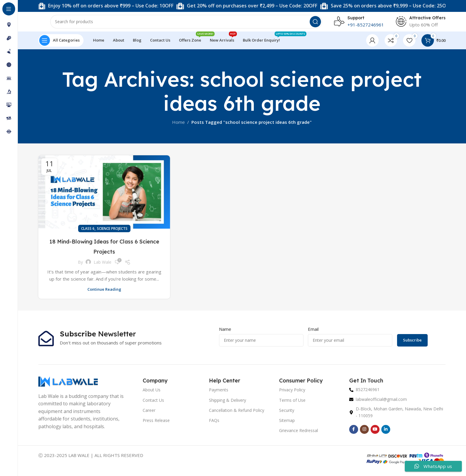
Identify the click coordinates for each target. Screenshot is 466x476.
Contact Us (153, 404)
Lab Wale (103, 266)
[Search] (186, 24)
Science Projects (112, 233)
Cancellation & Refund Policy (237, 414)
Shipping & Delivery (228, 404)
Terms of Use (292, 404)
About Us (152, 394)
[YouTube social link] (375, 434)
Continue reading (104, 293)
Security (287, 414)
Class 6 (88, 233)
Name (225, 333)
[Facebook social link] (354, 434)
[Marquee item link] (209, 6)
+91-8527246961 (366, 27)
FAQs (214, 424)
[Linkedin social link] (386, 434)
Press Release (156, 424)
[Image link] (68, 385)
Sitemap (287, 424)
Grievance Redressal (299, 435)
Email (313, 333)
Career (149, 414)
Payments (219, 394)
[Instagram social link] (364, 434)
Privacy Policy (292, 394)
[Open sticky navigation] (61, 45)
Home (178, 126)
